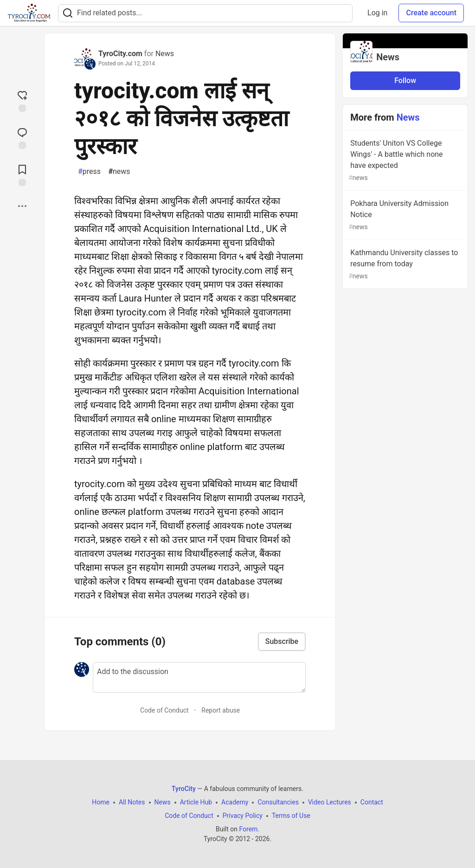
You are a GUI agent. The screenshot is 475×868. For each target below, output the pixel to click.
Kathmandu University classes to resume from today (404, 265)
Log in (377, 13)
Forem (248, 829)
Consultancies (278, 802)
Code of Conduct (164, 710)
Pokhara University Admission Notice (404, 215)
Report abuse (221, 710)
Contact (372, 802)
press (89, 172)
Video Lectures (330, 802)
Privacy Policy (243, 816)
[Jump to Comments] (22, 137)
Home (101, 802)
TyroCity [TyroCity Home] (184, 789)
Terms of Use (291, 816)
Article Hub (196, 802)
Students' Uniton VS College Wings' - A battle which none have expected (404, 161)
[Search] (68, 13)
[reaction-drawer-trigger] (22, 100)
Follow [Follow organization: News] (405, 80)
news (119, 172)
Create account (431, 13)
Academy (235, 802)
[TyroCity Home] (29, 13)
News (165, 54)
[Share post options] (22, 206)
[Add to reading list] (22, 174)
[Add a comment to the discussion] (199, 677)
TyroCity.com (120, 54)
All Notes (132, 802)
